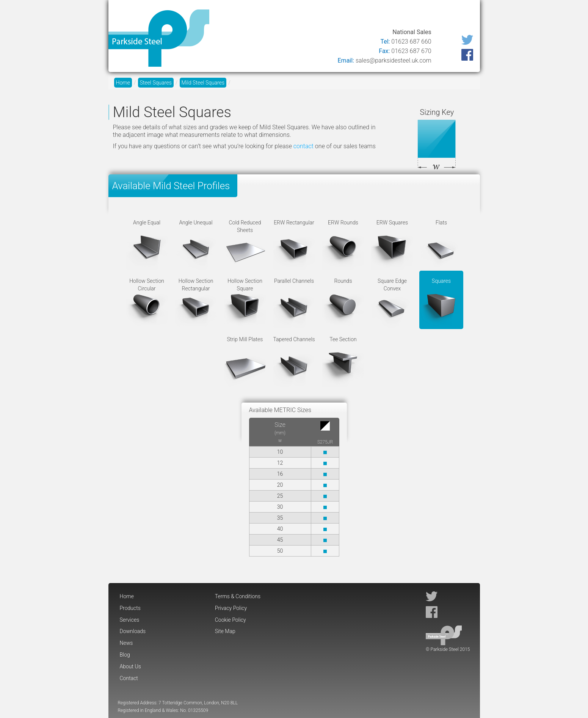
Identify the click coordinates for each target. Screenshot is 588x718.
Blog (395, 16)
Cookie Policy (230, 620)
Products (259, 16)
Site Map (225, 631)
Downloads (334, 16)
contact (303, 146)
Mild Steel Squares (203, 83)
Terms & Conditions (238, 596)
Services (296, 16)
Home (227, 16)
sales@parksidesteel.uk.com (394, 60)
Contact (461, 16)
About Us (425, 16)
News (370, 16)
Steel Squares (156, 83)
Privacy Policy (231, 608)
